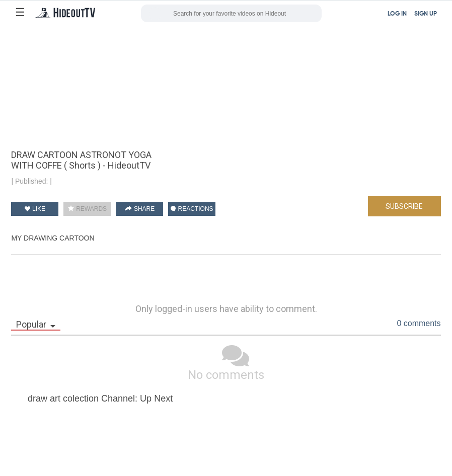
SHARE (140, 209)
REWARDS (87, 209)
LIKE (35, 209)
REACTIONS (192, 209)
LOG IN (397, 14)
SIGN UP (426, 14)
